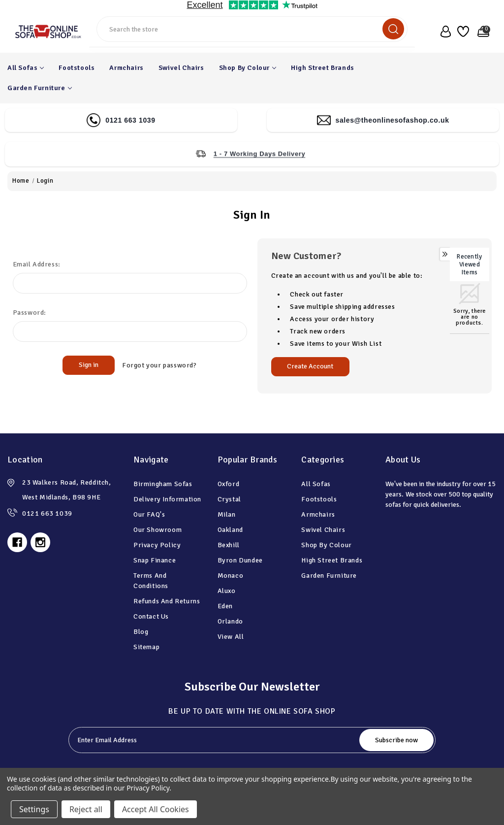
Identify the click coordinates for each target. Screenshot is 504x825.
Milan (227, 514)
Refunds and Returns (167, 601)
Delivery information (167, 499)
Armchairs (126, 68)
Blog (141, 632)
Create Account (310, 366)
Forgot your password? (159, 365)
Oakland (230, 530)
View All (231, 637)
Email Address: (37, 264)
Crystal (229, 499)
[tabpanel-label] (215, 740)
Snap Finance (155, 560)
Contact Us (151, 616)
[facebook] (17, 542)
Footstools (77, 68)
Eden (225, 606)
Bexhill (229, 545)
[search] (393, 29)
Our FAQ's (149, 514)
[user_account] (443, 32)
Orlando (230, 621)
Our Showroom (157, 530)
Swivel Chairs (181, 68)
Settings (34, 809)
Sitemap (146, 647)
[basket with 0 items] (481, 32)
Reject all (86, 809)
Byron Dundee (240, 560)
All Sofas (26, 68)
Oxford (229, 484)
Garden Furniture (40, 88)
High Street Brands (323, 68)
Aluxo (227, 591)
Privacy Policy (157, 545)
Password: (30, 313)
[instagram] (40, 542)
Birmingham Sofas (163, 484)
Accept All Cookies (156, 809)
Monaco (231, 576)
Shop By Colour (248, 68)
